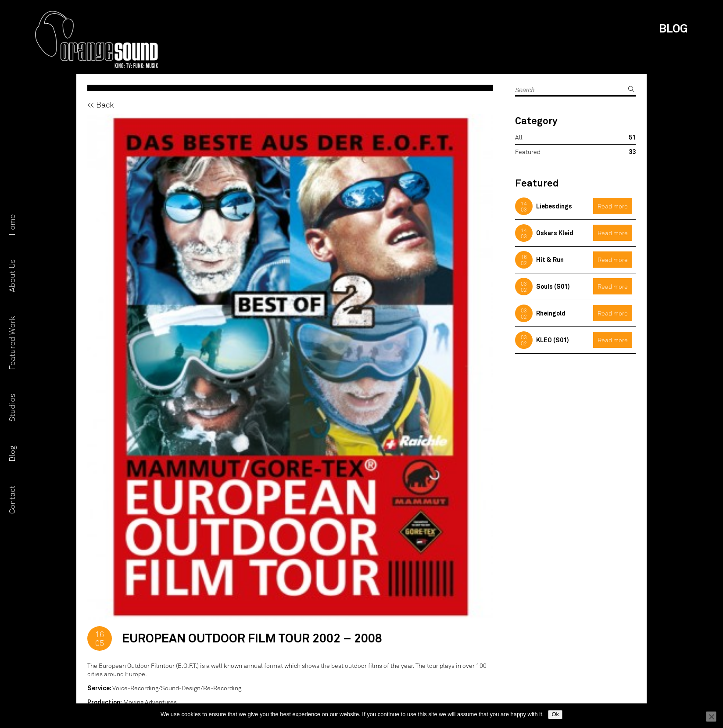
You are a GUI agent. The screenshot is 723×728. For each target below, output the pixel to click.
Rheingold (551, 313)
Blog (12, 454)
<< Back (101, 104)
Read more (613, 206)
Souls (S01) (553, 286)
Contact (12, 500)
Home (12, 225)
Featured (528, 152)
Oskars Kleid (555, 233)
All (519, 137)
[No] (711, 717)
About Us (12, 276)
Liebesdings (554, 206)
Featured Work (12, 343)
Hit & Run (550, 260)
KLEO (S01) (553, 340)
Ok (555, 714)
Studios (12, 408)
